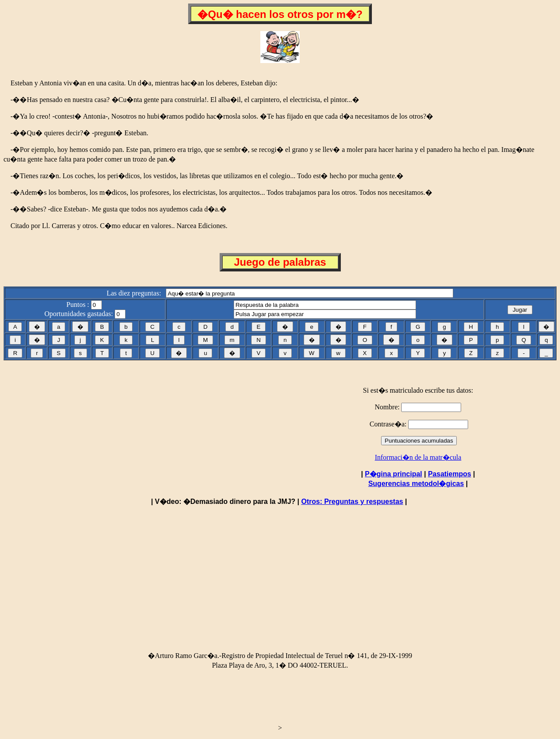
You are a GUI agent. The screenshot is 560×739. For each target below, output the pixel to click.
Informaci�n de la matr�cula (418, 457)
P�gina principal (394, 474)
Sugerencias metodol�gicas (416, 484)
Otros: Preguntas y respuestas (352, 501)
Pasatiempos (450, 474)
